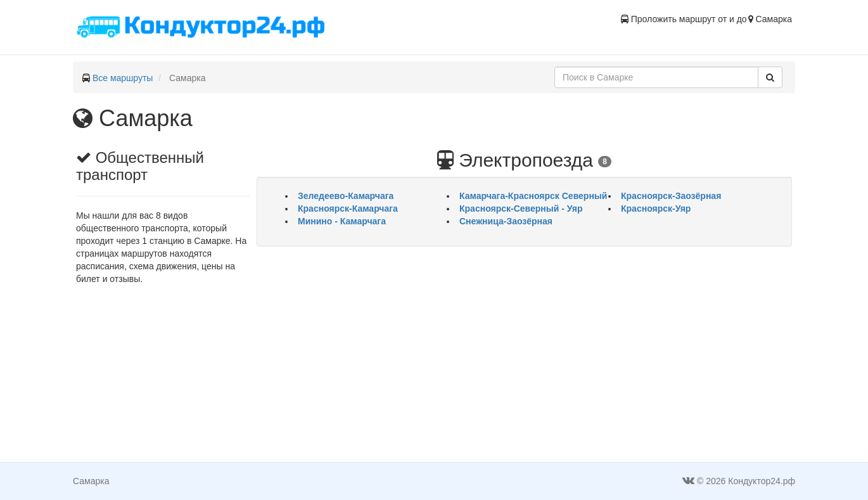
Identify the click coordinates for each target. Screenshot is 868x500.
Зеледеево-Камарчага (346, 196)
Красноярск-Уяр (656, 208)
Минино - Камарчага (342, 221)
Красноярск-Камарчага (348, 208)
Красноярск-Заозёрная (671, 196)
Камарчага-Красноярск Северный (533, 196)
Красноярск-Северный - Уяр (521, 208)
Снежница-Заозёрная (506, 221)
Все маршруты (123, 78)
